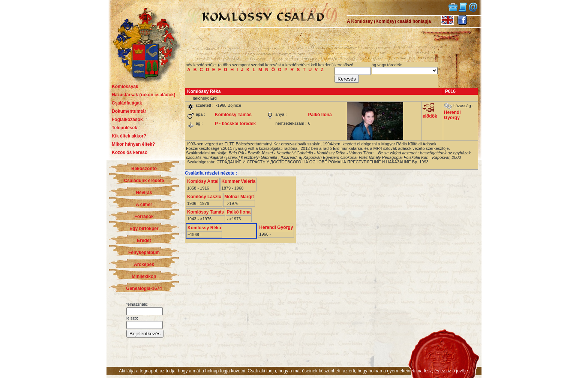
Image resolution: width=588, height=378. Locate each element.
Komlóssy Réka (204, 228)
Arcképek (144, 264)
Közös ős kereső (130, 152)
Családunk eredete (144, 181)
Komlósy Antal (203, 181)
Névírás (144, 193)
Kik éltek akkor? (129, 136)
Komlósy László (204, 197)
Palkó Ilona (320, 115)
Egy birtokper (144, 229)
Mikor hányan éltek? (133, 144)
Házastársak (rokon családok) (143, 95)
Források (144, 217)
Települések (124, 128)
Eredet (144, 241)
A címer (144, 205)
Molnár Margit (239, 197)
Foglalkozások (127, 120)
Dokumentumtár (129, 111)
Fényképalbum (144, 252)
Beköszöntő (144, 169)
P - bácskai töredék (235, 124)
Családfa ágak (127, 103)
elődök (430, 114)
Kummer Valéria (239, 181)
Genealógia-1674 (144, 288)
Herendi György (452, 115)
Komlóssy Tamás (233, 115)
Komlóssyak (125, 87)
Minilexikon (144, 276)
